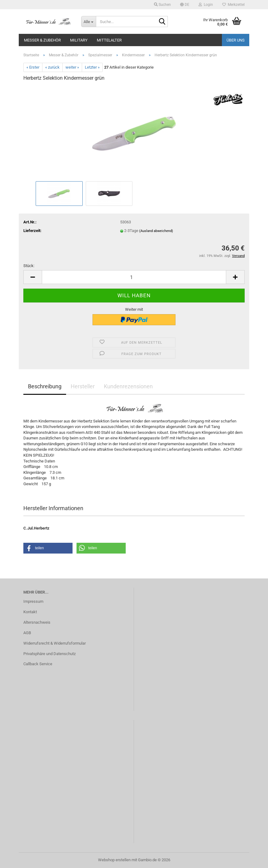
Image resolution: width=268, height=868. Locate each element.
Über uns (236, 40)
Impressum (33, 601)
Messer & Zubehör (42, 40)
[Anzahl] (134, 277)
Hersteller (83, 386)
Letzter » (92, 67)
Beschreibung (45, 386)
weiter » (72, 67)
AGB (27, 633)
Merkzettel (233, 5)
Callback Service (38, 664)
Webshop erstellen (114, 860)
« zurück (52, 67)
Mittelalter (109, 40)
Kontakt (30, 612)
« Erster (33, 67)
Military (79, 40)
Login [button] (206, 5)
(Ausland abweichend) (156, 231)
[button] (185, 5)
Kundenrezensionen (128, 386)
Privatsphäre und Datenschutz (49, 654)
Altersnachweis (37, 622)
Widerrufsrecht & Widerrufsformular (55, 643)
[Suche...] (89, 22)
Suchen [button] (162, 5)
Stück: (29, 266)
